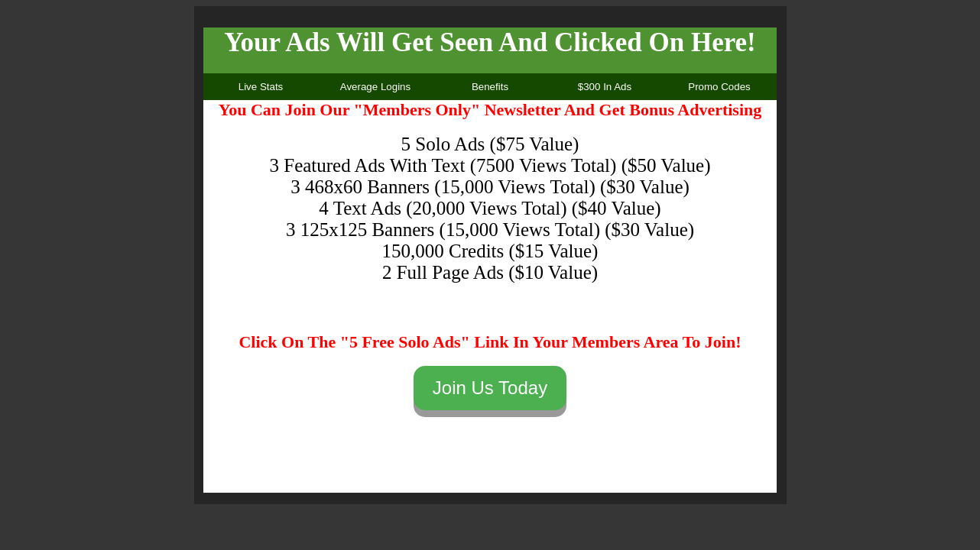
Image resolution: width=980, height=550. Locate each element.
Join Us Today (490, 388)
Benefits (490, 87)
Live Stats (261, 87)
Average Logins (375, 87)
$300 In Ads (605, 87)
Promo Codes (719, 87)
